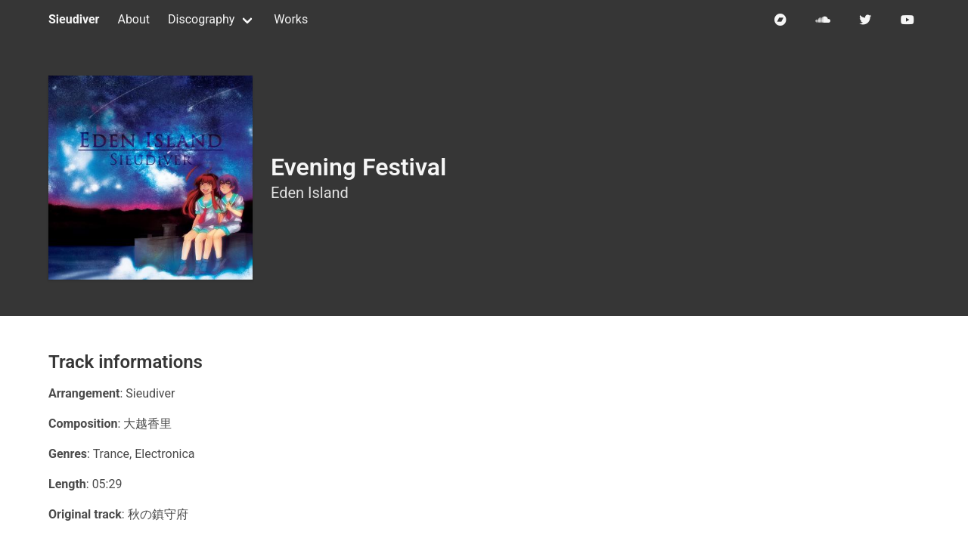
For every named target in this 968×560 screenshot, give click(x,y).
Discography (201, 19)
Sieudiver (74, 19)
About (133, 19)
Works (291, 19)
